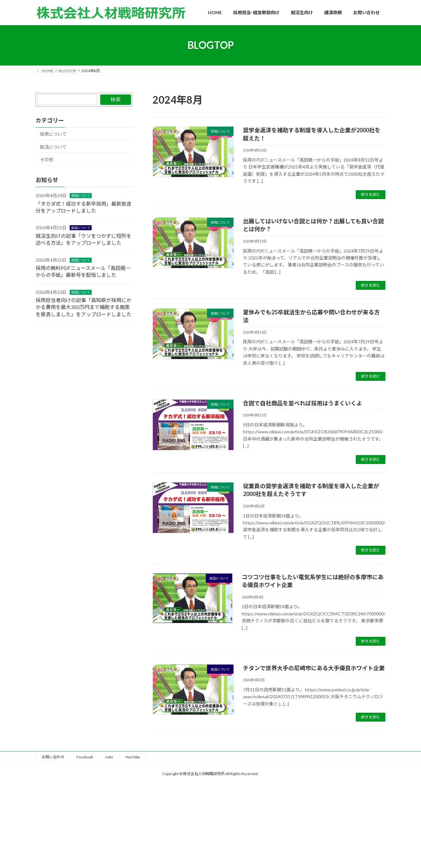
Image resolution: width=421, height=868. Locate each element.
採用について (53, 134)
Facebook (85, 757)
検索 (116, 99)
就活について (53, 147)
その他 (47, 160)
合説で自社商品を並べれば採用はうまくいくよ (303, 403)
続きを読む (371, 194)
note (109, 757)
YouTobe (133, 757)
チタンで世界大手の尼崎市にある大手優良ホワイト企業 (314, 668)
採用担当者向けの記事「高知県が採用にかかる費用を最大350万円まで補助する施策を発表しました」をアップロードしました (84, 307)
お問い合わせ (53, 757)
